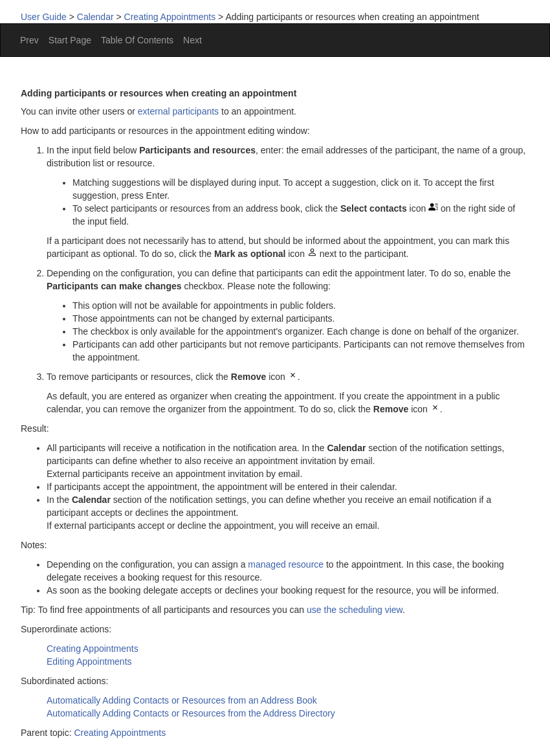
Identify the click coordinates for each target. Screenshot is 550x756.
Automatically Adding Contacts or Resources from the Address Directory (191, 713)
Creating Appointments (170, 17)
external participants (178, 111)
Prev (29, 40)
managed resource (286, 564)
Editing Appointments (89, 661)
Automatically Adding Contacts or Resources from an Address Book (182, 700)
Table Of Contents (137, 40)
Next (192, 40)
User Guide (44, 17)
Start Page (70, 40)
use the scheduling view (355, 610)
